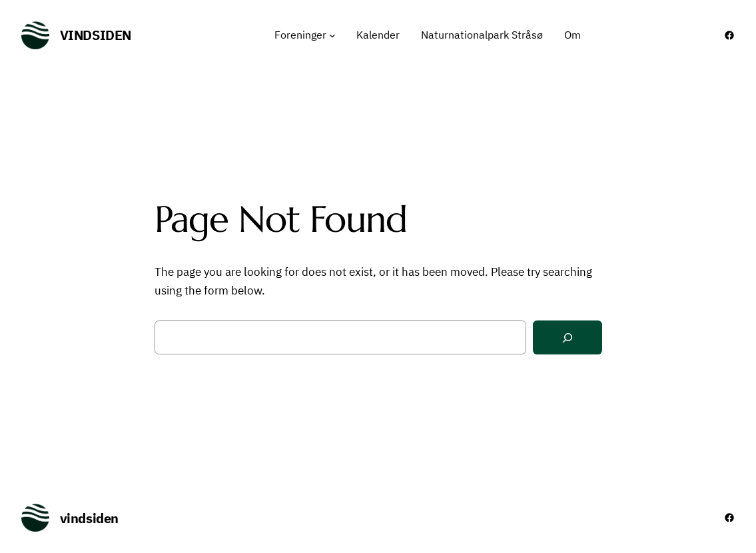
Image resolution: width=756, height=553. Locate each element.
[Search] (567, 337)
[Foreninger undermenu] (332, 35)
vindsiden (96, 35)
